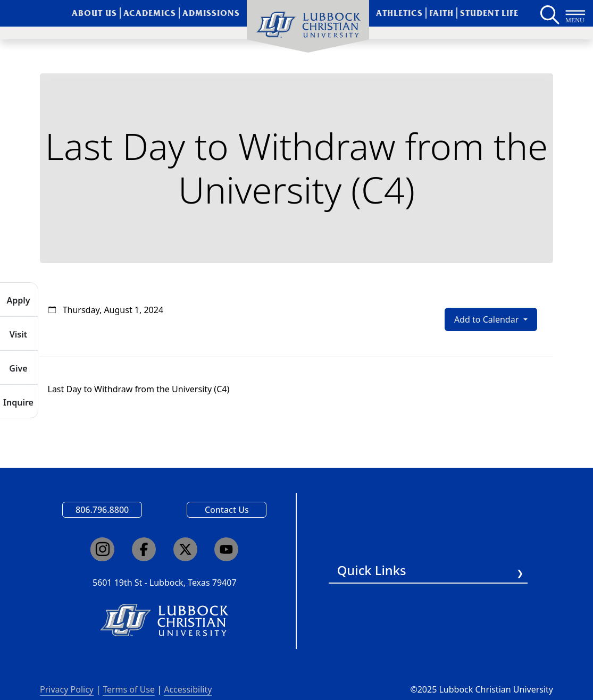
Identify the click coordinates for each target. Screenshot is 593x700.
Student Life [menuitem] (490, 13)
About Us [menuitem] (94, 13)
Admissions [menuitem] (211, 13)
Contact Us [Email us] (227, 510)
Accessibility (188, 689)
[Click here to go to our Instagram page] (102, 549)
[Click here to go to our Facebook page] (144, 549)
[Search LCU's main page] (549, 13)
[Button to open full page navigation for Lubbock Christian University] (575, 13)
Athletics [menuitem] (399, 13)
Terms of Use (129, 689)
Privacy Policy (67, 689)
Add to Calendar (487, 319)
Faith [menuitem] (441, 13)
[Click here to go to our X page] (185, 549)
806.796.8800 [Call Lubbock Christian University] (102, 510)
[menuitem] (308, 27)
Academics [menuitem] (150, 13)
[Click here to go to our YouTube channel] (226, 549)
